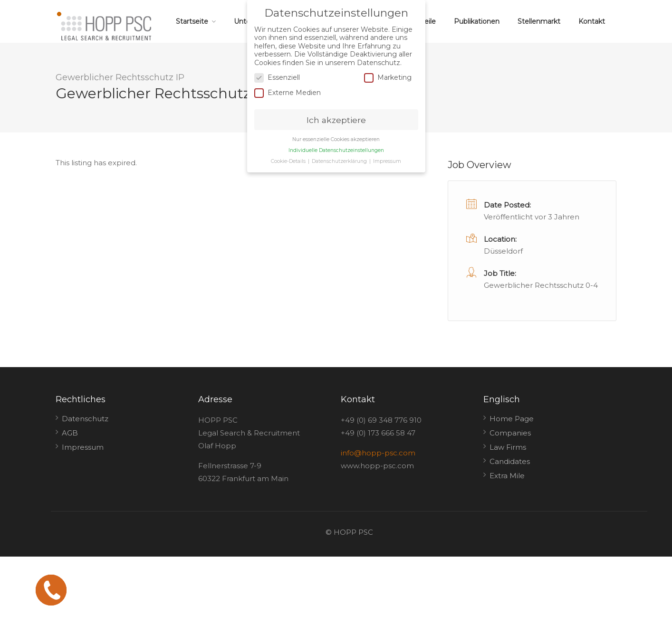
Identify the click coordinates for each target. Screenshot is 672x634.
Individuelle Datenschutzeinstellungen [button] (336, 149)
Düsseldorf (503, 251)
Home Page (512, 419)
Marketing (388, 77)
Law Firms (508, 447)
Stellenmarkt (539, 21)
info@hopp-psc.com (378, 453)
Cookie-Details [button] (289, 160)
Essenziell (277, 77)
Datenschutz (85, 419)
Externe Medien (288, 92)
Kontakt (592, 21)
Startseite (192, 21)
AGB (70, 433)
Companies (510, 433)
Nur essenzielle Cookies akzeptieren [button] (336, 138)
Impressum (83, 447)
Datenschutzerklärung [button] (340, 160)
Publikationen (477, 21)
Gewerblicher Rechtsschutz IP (120, 77)
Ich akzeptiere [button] (336, 119)
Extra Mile (507, 476)
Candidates (510, 461)
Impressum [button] (387, 160)
